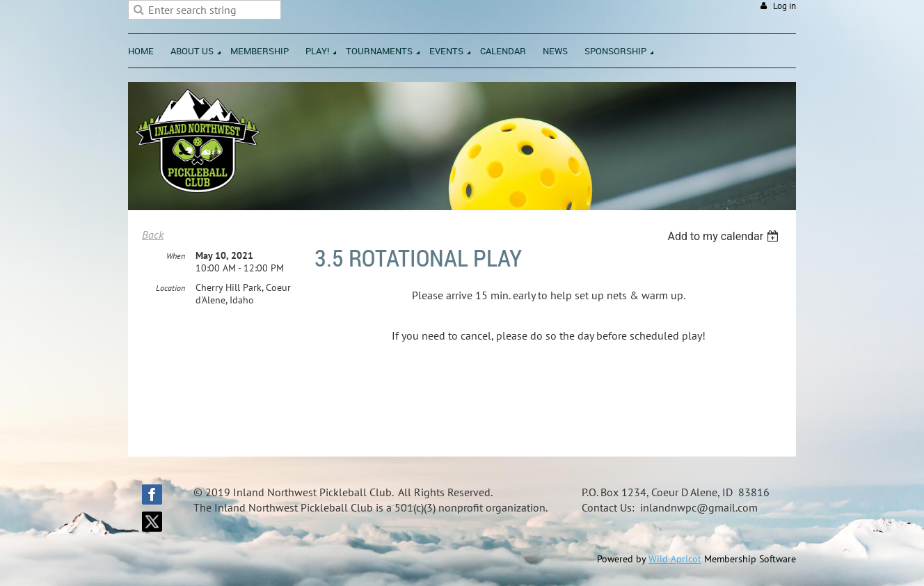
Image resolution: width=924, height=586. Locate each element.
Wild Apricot (675, 559)
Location (170, 288)
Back (153, 235)
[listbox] (725, 236)
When (176, 256)
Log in (784, 6)
